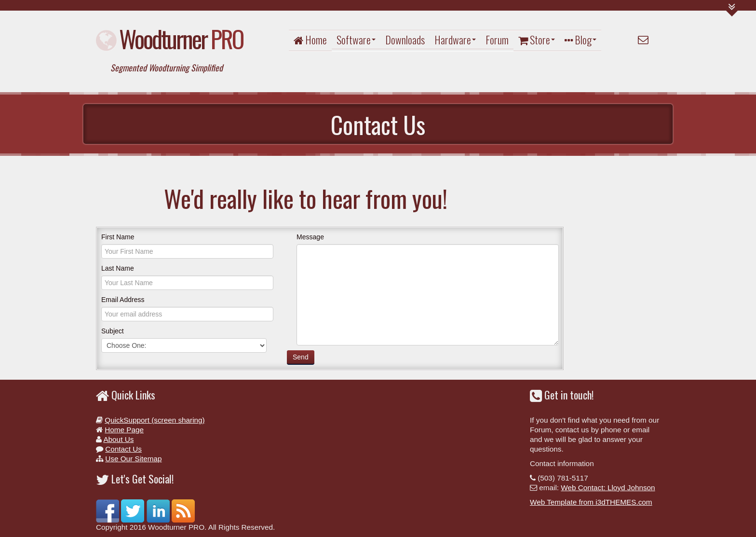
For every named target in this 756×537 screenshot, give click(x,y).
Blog (580, 40)
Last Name (118, 268)
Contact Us (123, 449)
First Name (118, 237)
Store (537, 40)
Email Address (123, 300)
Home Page (124, 430)
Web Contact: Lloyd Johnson (608, 488)
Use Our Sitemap (133, 459)
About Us (118, 439)
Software (356, 40)
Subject (113, 331)
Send (301, 357)
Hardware (455, 40)
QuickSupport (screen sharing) (155, 420)
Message (310, 237)
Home (310, 40)
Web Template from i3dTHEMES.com (591, 502)
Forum (497, 40)
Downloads (405, 40)
